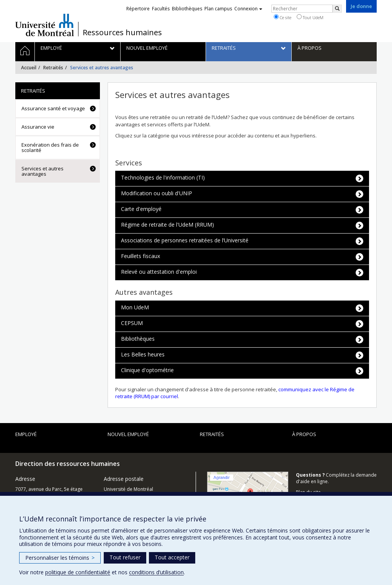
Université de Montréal (45, 25)
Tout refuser (125, 557)
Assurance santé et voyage (53, 108)
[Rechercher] (337, 9)
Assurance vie (38, 127)
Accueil (29, 68)
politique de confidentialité (78, 572)
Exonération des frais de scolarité (50, 147)
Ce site (283, 17)
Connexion (248, 9)
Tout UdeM (310, 17)
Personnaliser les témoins (60, 558)
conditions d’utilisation (156, 572)
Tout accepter (172, 557)
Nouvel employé (128, 434)
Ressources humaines (122, 33)
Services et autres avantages (42, 171)
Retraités (53, 68)
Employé (26, 434)
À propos (304, 434)
